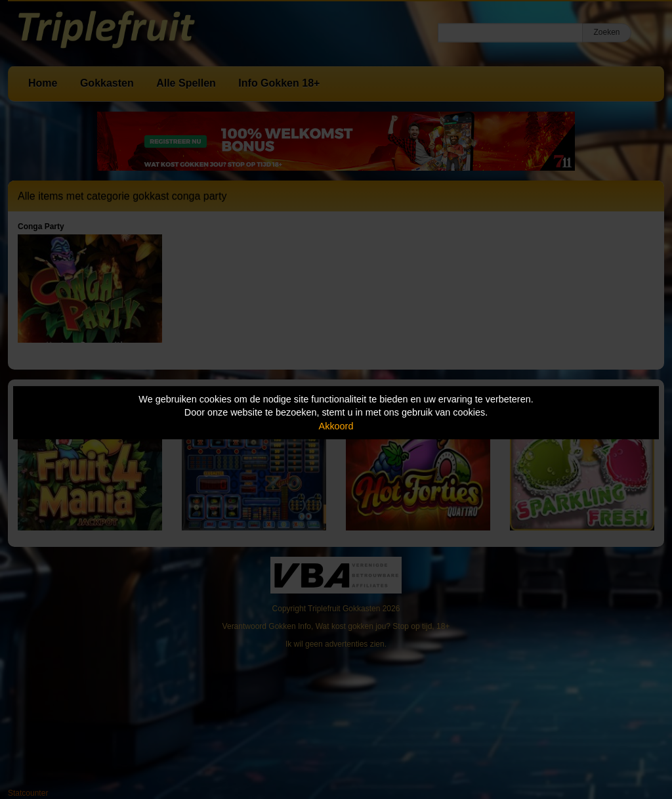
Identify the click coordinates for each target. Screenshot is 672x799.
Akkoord (336, 426)
